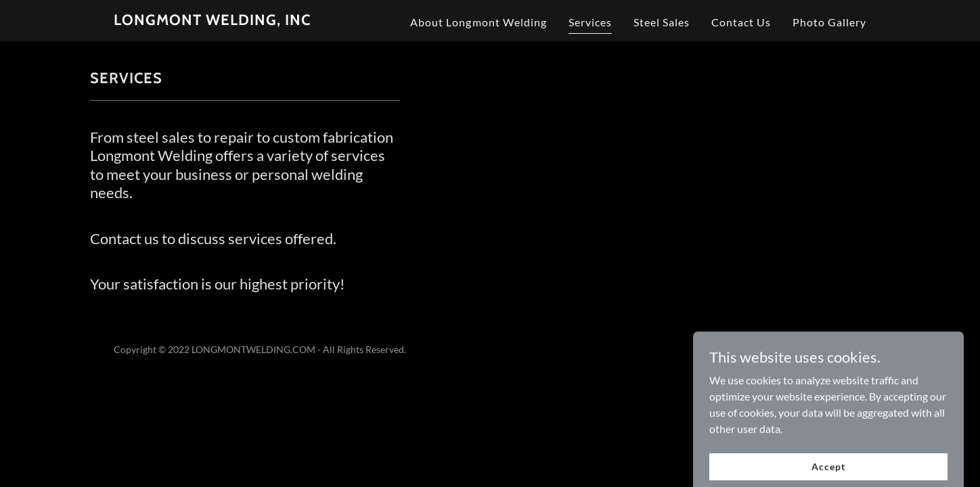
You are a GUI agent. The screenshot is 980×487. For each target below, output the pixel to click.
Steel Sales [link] (662, 22)
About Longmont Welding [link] (478, 22)
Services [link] (590, 22)
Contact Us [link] (741, 22)
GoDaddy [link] (846, 349)
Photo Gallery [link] (829, 22)
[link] (212, 21)
